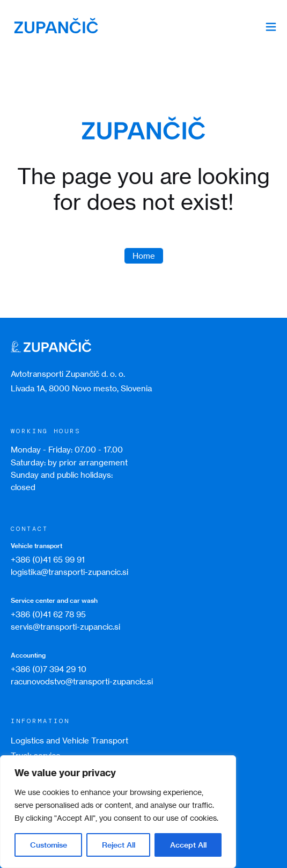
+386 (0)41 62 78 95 (48, 614)
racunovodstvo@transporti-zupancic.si (82, 681)
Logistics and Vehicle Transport (69, 741)
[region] (118, 812)
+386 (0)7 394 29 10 (49, 669)
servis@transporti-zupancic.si (65, 627)
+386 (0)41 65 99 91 (48, 560)
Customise (49, 845)
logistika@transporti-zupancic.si (69, 572)
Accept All (188, 845)
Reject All (119, 845)
